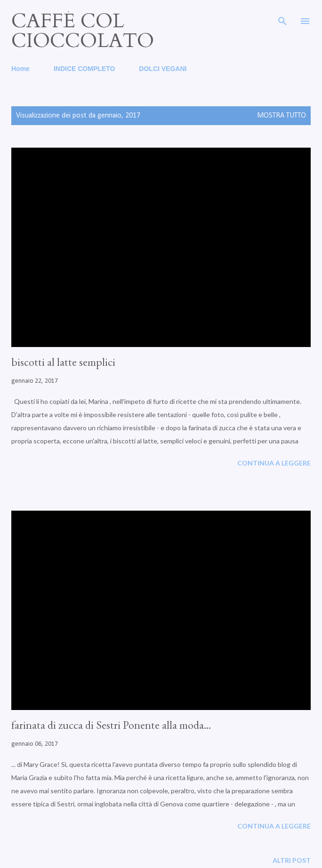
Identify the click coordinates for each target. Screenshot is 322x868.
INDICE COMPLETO (84, 69)
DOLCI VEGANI (163, 69)
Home (20, 69)
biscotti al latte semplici (63, 362)
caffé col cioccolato (83, 31)
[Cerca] (282, 17)
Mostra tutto (282, 116)
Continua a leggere (274, 463)
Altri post (292, 860)
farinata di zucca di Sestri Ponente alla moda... (111, 725)
